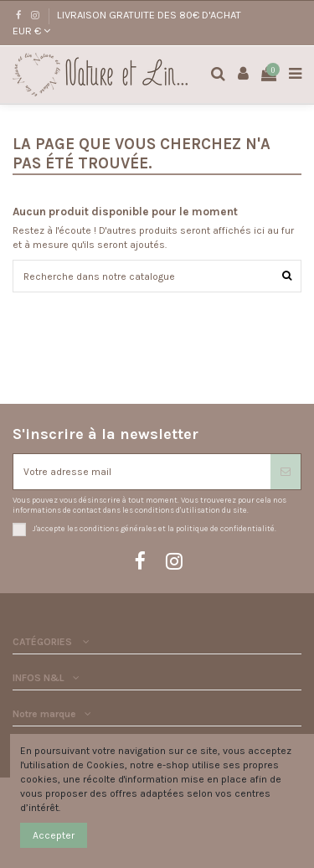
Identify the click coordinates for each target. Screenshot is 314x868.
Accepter (54, 835)
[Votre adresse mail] (142, 472)
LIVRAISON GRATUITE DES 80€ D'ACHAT (149, 15)
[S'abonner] (286, 472)
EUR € (31, 31)
